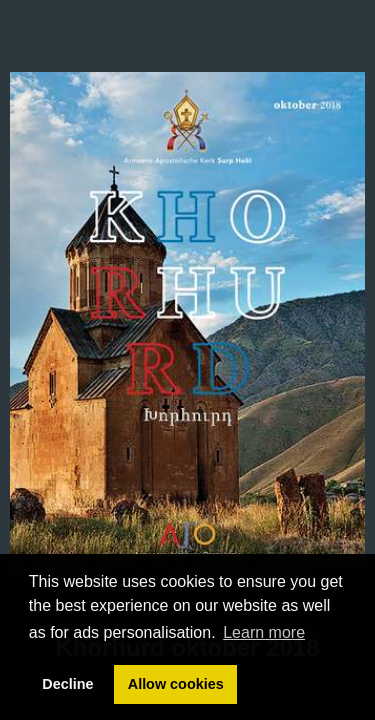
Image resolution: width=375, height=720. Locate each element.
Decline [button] (67, 684)
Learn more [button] (264, 632)
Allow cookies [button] (176, 684)
